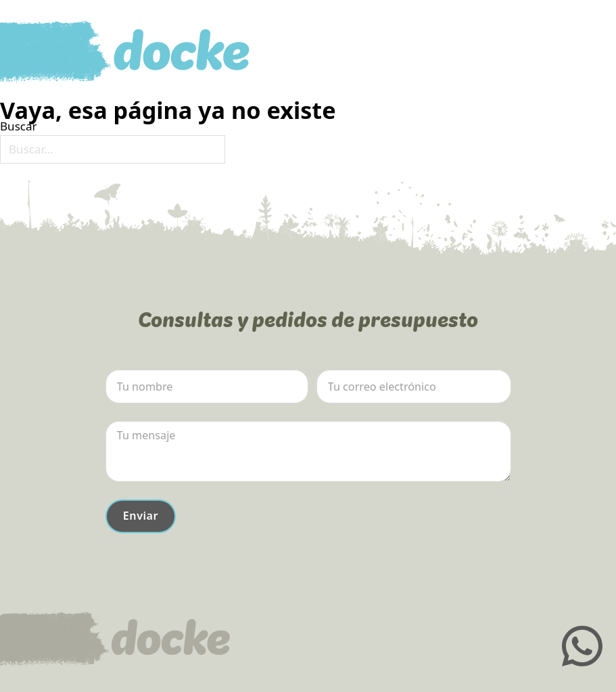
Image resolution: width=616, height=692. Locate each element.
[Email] (414, 387)
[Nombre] (207, 387)
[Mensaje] (308, 451)
